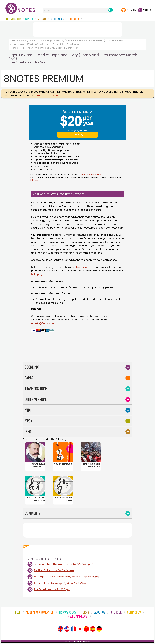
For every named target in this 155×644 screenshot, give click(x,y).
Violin (13, 44)
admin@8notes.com (44, 323)
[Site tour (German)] (99, 629)
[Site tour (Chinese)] (86, 629)
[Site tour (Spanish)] (93, 629)
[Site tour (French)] (73, 629)
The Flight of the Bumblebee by (67, 577)
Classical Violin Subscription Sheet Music (58, 44)
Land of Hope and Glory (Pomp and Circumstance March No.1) (72, 41)
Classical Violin (26, 44)
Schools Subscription (91, 174)
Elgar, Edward (29, 41)
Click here (33, 180)
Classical (15, 41)
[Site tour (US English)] (67, 629)
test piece (82, 267)
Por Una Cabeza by (54, 570)
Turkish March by (61, 583)
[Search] (111, 10)
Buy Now (77, 135)
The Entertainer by (52, 589)
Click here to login (46, 96)
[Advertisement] (78, 29)
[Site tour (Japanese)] (80, 629)
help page (37, 274)
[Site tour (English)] (60, 629)
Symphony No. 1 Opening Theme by (63, 564)
